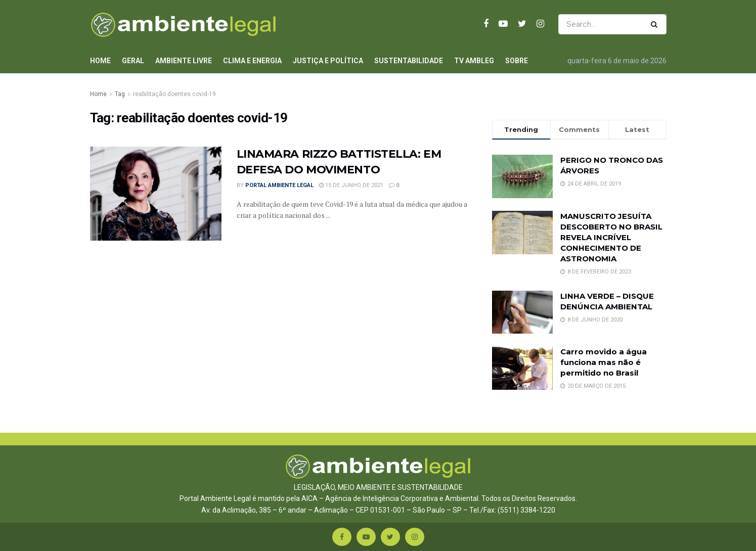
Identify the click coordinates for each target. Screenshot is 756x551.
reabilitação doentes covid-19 (174, 94)
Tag (120, 94)
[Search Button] (656, 24)
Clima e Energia (252, 61)
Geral (133, 61)
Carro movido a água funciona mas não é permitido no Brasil (604, 362)
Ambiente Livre (184, 61)
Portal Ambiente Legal (279, 185)
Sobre (517, 61)
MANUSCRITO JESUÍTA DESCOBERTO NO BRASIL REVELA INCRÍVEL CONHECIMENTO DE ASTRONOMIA (611, 237)
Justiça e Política (328, 61)
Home (100, 61)
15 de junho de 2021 (351, 185)
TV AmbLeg (474, 61)
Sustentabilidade (409, 61)
